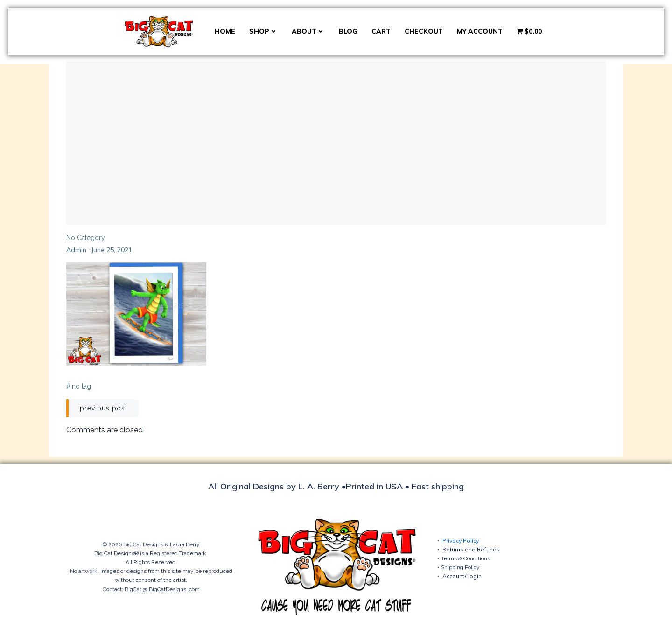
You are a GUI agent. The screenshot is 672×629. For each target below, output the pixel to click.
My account (480, 31)
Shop (263, 31)
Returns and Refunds (471, 549)
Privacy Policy (461, 541)
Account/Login (462, 576)
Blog (348, 31)
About (308, 31)
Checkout (424, 31)
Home (225, 31)
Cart (381, 31)
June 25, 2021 (112, 250)
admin (76, 250)
